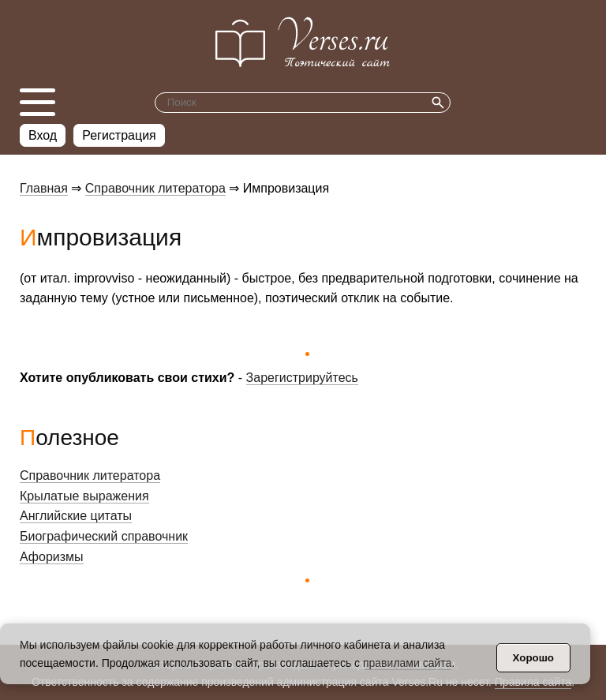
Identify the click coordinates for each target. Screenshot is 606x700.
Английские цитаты (76, 516)
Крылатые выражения (84, 496)
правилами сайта (407, 663)
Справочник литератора (155, 188)
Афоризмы (52, 557)
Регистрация (119, 135)
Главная (44, 188)
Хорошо (533, 658)
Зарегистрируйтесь (302, 378)
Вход (43, 135)
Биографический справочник (104, 536)
